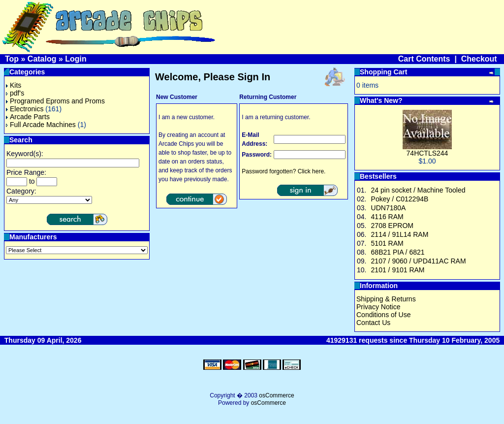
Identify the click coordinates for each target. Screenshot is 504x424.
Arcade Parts (28, 117)
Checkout (479, 59)
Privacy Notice (378, 307)
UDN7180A (389, 208)
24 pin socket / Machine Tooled (418, 190)
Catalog (42, 59)
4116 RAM (387, 217)
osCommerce (276, 395)
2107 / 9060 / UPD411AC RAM (419, 261)
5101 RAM (387, 243)
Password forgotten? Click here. (283, 171)
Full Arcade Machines (41, 125)
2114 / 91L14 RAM (400, 234)
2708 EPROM (392, 226)
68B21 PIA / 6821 (398, 252)
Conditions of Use (384, 315)
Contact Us (373, 323)
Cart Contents (424, 59)
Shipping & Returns (386, 299)
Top (12, 59)
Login (76, 59)
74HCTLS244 (427, 153)
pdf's (15, 93)
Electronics (25, 109)
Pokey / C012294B (400, 199)
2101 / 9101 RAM (398, 270)
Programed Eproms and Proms (55, 101)
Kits (14, 85)
